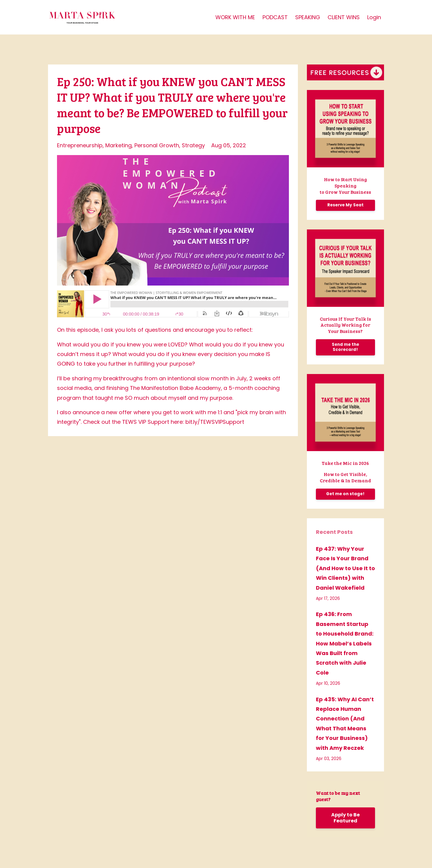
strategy (193, 145)
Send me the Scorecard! (345, 347)
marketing (118, 145)
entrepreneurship (80, 145)
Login (374, 17)
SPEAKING (308, 17)
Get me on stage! (345, 494)
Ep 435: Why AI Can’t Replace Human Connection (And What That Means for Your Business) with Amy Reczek (345, 724)
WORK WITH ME (235, 17)
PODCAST (275, 17)
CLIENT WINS (344, 17)
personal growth (157, 145)
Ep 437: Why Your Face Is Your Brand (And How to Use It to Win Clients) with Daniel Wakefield (345, 568)
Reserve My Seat (345, 205)
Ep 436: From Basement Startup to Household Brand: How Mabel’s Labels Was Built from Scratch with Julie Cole (345, 643)
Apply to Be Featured (345, 818)
